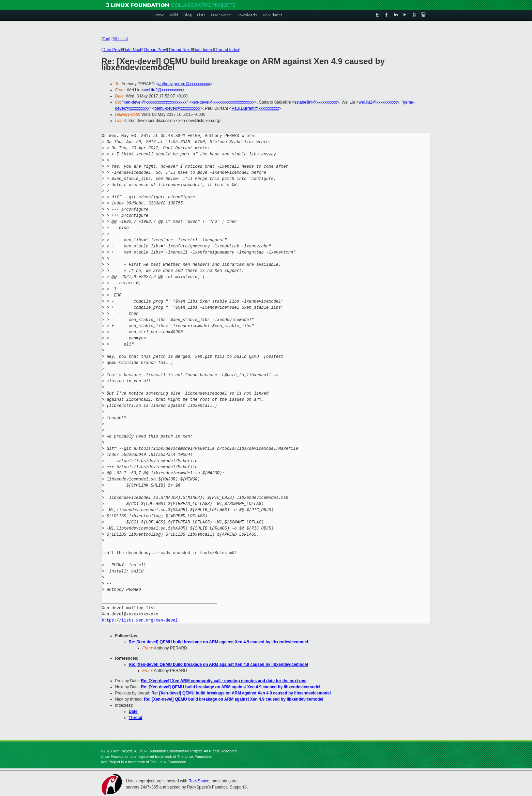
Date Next (132, 50)
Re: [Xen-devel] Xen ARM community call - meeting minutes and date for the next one (224, 681)
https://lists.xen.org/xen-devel (140, 620)
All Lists (119, 39)
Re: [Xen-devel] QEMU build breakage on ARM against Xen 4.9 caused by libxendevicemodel (218, 642)
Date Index (203, 50)
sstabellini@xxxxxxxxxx (316, 102)
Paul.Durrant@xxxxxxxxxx (255, 108)
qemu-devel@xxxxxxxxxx (177, 108)
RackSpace (199, 781)
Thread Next (180, 50)
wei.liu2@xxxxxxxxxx (163, 90)
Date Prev (112, 50)
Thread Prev (155, 50)
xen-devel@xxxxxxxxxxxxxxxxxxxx (155, 102)
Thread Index (227, 50)
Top (106, 39)
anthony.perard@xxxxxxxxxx (184, 84)
